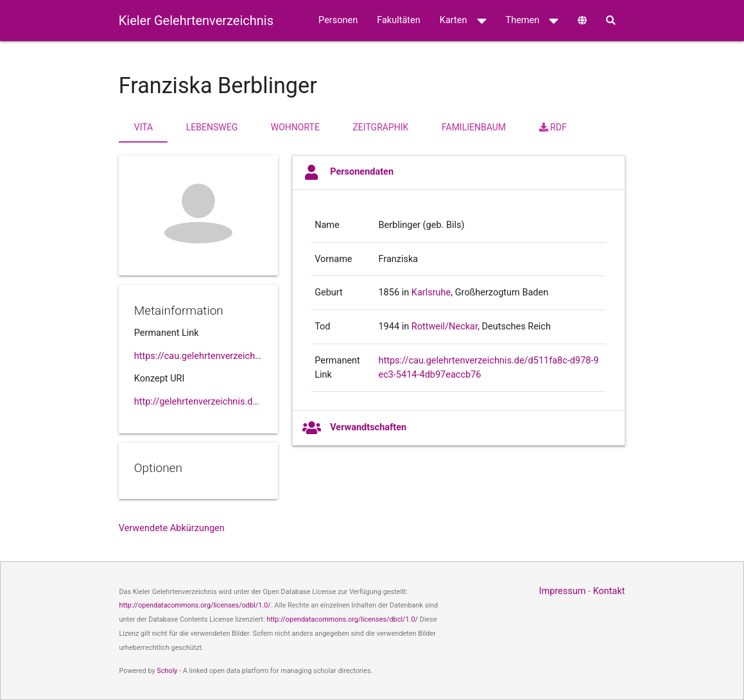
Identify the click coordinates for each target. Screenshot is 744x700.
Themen (532, 21)
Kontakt (609, 591)
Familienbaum (474, 127)
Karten (463, 21)
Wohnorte (295, 127)
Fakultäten (399, 20)
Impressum (562, 591)
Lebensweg (212, 127)
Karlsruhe (431, 293)
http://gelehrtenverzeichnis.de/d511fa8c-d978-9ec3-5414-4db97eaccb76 (199, 402)
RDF (553, 127)
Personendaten (348, 172)
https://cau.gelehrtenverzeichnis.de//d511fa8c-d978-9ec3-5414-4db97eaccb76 (199, 356)
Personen (338, 20)
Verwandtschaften (354, 428)
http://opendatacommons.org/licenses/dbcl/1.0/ (342, 619)
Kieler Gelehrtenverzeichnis (196, 21)
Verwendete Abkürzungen (172, 528)
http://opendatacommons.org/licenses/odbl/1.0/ (195, 605)
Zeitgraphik (380, 127)
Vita (143, 127)
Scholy (167, 671)
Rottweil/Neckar (445, 327)
